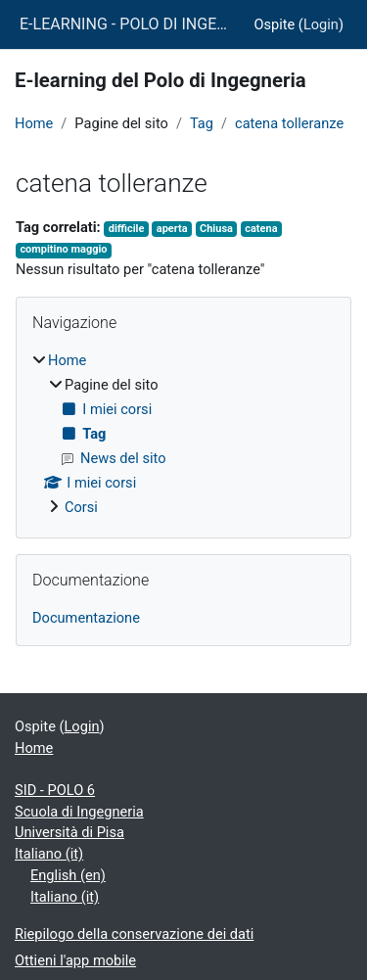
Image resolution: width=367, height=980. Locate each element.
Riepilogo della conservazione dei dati (134, 934)
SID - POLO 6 (55, 790)
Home (34, 123)
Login (321, 24)
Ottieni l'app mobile (75, 960)
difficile (127, 229)
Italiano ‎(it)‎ (49, 854)
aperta (172, 229)
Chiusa (216, 229)
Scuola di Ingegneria (79, 812)
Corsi (81, 507)
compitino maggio (63, 249)
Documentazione (86, 618)
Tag (202, 123)
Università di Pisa (69, 832)
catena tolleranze (289, 123)
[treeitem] (183, 435)
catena (261, 229)
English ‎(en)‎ (68, 875)
